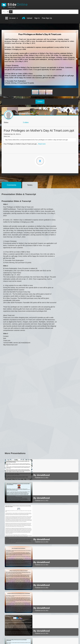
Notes (30, 185)
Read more (42, 144)
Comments (12, 185)
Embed (40, 102)
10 (11, 18)
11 (11, 20)
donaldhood (26, 113)
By (35, 475)
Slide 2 (6, 266)
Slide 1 (6, 204)
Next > (12, 22)
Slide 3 (6, 334)
